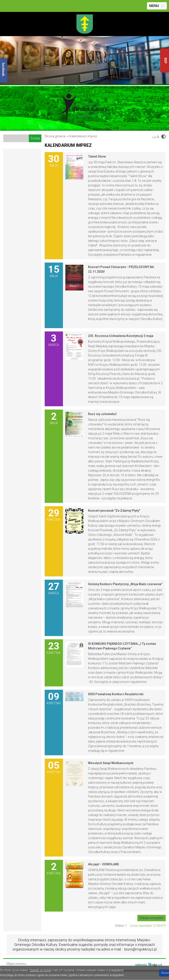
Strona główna (55, 136)
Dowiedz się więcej (40, 970)
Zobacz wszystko (152, 918)
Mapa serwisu (16, 964)
